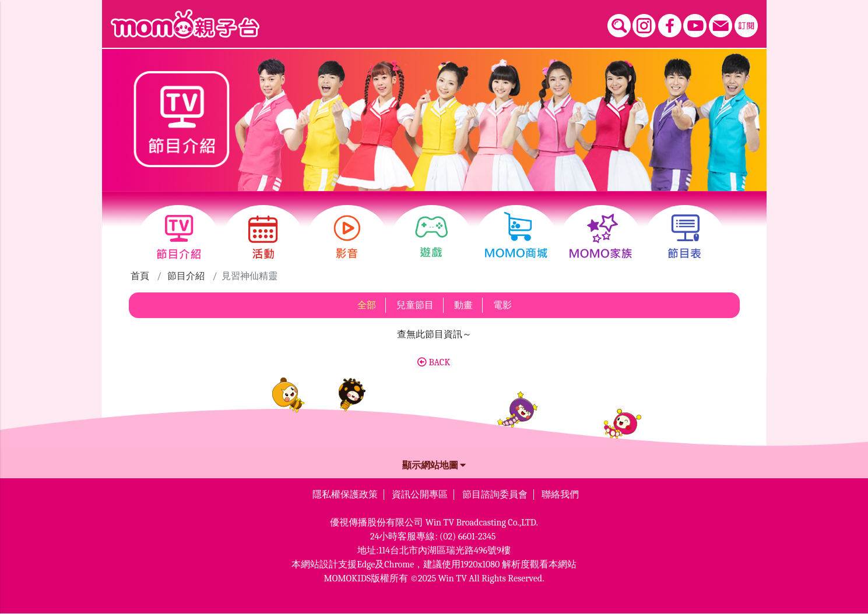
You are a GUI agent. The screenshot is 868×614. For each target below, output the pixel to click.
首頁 (140, 276)
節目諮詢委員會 (495, 495)
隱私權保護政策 (345, 495)
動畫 (463, 305)
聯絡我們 (560, 495)
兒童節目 (415, 305)
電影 (502, 305)
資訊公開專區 (420, 495)
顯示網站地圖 (434, 465)
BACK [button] (434, 362)
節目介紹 (186, 276)
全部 (367, 305)
